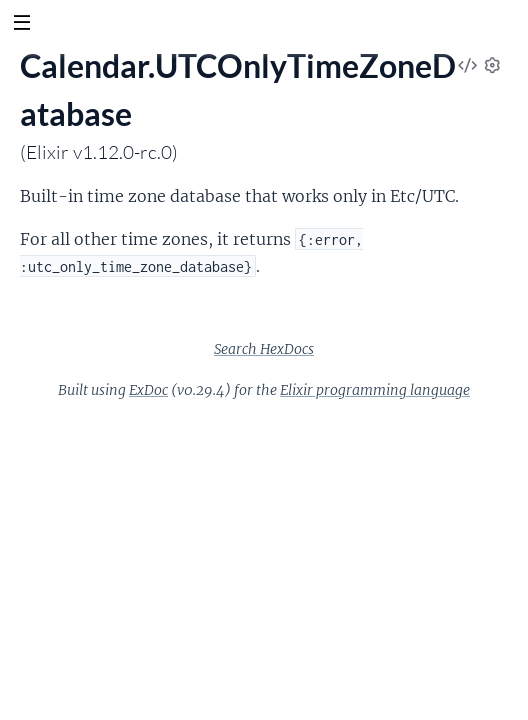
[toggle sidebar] (21, 25)
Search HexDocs (264, 349)
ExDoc (148, 390)
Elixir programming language (375, 390)
